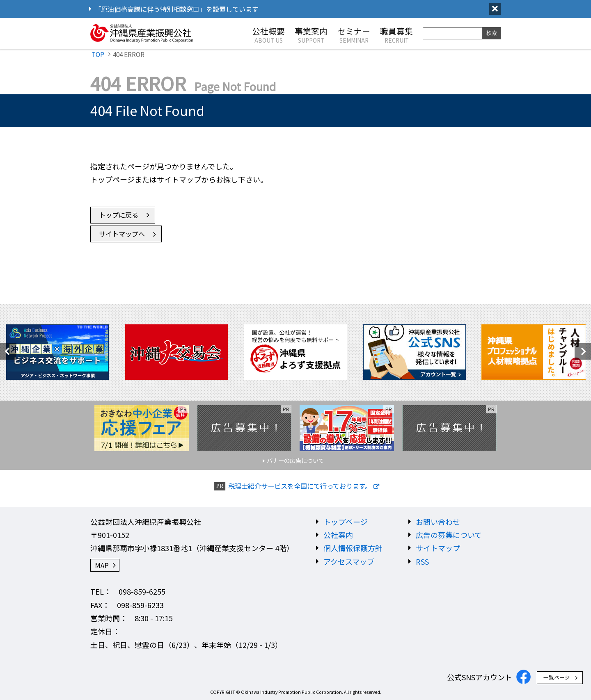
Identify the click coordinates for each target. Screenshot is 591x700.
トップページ (346, 522)
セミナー (354, 34)
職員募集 (396, 34)
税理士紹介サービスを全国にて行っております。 (300, 486)
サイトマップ (438, 548)
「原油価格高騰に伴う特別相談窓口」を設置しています (176, 9)
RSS (422, 561)
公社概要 (268, 34)
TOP (98, 54)
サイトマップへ (122, 234)
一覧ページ (557, 677)
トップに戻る (119, 215)
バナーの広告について (295, 460)
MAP (102, 565)
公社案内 (338, 535)
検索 (492, 33)
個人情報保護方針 (353, 548)
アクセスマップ (349, 561)
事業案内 (311, 34)
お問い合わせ (438, 522)
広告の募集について (449, 535)
